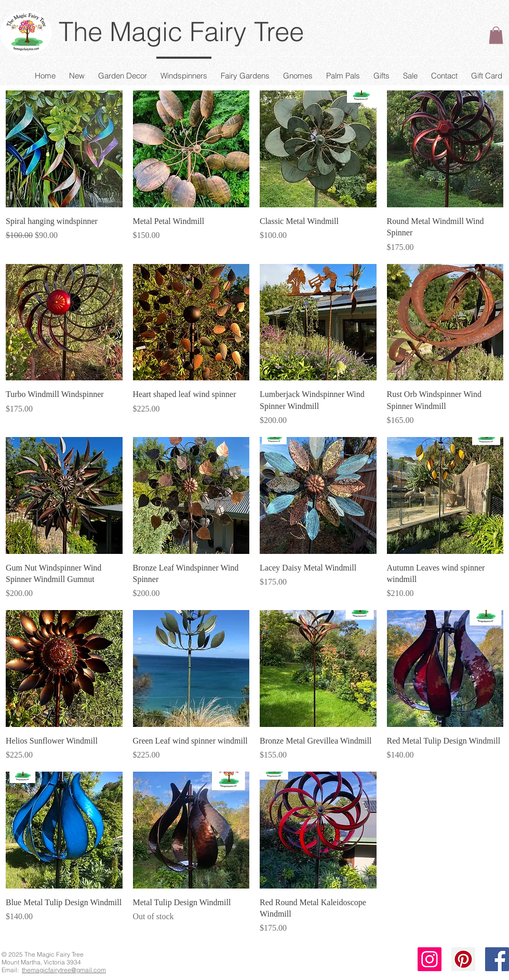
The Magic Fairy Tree (181, 31)
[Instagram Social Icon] (430, 959)
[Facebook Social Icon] (497, 959)
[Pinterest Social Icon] (463, 959)
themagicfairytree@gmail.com (64, 970)
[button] (496, 35)
